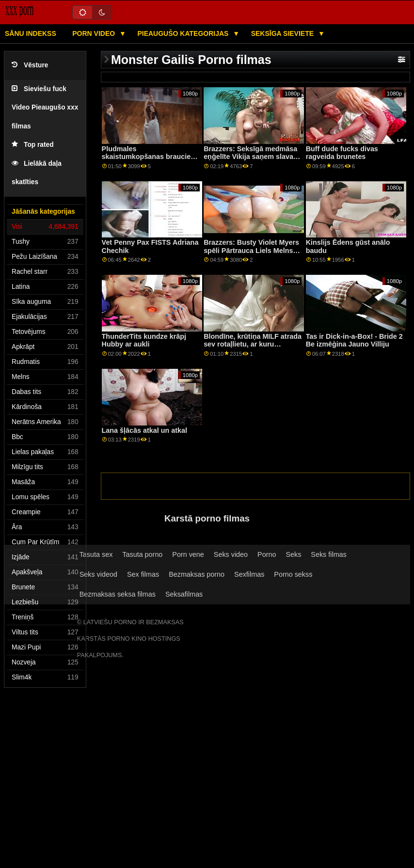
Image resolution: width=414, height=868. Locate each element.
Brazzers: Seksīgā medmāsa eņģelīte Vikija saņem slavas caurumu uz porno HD (250, 157)
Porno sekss (293, 574)
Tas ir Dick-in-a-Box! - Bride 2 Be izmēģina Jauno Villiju (354, 340)
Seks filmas (328, 554)
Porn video (95, 33)
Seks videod (98, 574)
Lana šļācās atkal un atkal (144, 430)
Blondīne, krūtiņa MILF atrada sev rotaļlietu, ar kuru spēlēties (253, 344)
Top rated (33, 145)
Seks (293, 554)
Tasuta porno (142, 554)
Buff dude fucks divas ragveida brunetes (342, 153)
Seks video (231, 554)
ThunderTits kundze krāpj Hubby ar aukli (144, 340)
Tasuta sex (96, 554)
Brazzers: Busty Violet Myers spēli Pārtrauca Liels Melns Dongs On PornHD (251, 250)
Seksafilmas (184, 594)
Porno (267, 554)
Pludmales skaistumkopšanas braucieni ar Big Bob (149, 157)
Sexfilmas (249, 574)
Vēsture (30, 65)
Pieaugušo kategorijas (184, 33)
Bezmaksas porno (197, 574)
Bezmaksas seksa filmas (118, 594)
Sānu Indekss (31, 33)
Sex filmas (143, 574)
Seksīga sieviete (283, 33)
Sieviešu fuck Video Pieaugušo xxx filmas (45, 108)
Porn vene (188, 554)
